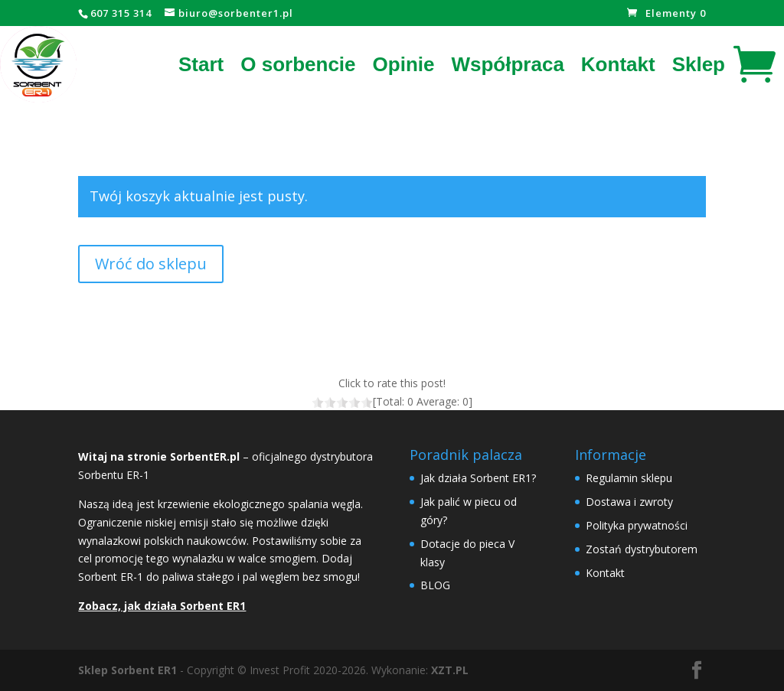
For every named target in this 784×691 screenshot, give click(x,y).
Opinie (404, 64)
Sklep (699, 64)
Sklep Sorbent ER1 (127, 670)
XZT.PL (450, 670)
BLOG (435, 585)
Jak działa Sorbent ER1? (478, 478)
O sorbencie (298, 64)
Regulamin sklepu (629, 478)
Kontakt (618, 64)
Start (201, 64)
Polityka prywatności (637, 525)
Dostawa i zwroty (629, 502)
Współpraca (507, 64)
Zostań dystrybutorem (642, 549)
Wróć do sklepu (151, 264)
